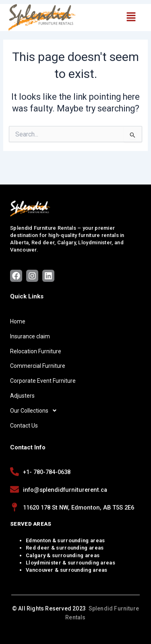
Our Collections (35, 411)
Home (18, 321)
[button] (131, 17)
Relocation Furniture (36, 351)
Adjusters (22, 396)
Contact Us (24, 426)
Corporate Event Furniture (43, 381)
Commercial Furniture (38, 366)
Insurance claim (30, 336)
